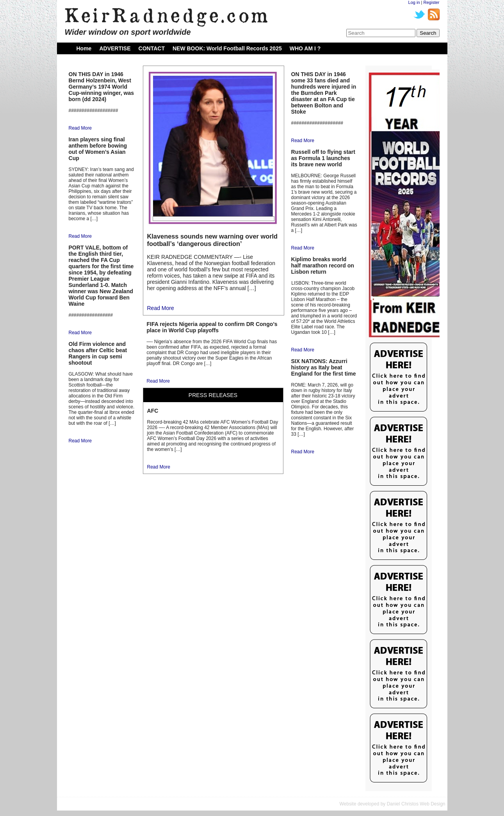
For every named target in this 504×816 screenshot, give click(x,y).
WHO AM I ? (305, 48)
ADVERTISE (115, 48)
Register (432, 2)
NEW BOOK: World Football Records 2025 (227, 48)
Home (84, 48)
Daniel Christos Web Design (416, 804)
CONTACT (152, 48)
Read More (80, 128)
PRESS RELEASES (213, 395)
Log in (414, 2)
